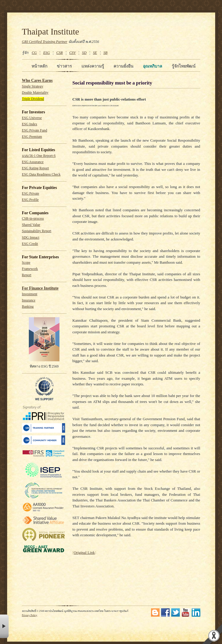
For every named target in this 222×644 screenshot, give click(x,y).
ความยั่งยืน (123, 66)
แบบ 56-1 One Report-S (39, 156)
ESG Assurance (33, 162)
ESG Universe (32, 118)
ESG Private (31, 194)
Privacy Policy (30, 615)
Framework (30, 269)
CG (34, 53)
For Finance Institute (40, 288)
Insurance (29, 300)
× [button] (4, 626)
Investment (30, 294)
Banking (28, 307)
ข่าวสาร (64, 66)
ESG (46, 53)
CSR (59, 53)
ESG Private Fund (35, 130)
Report (27, 275)
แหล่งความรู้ (93, 66)
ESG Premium (32, 137)
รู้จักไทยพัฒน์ (184, 66)
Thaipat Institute (51, 32)
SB (106, 53)
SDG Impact (31, 238)
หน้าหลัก (39, 66)
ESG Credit (30, 244)
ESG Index (30, 124)
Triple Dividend (33, 99)
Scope (26, 263)
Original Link (84, 552)
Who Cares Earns (37, 80)
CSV (73, 53)
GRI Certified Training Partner (45, 42)
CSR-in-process (33, 219)
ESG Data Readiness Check (41, 175)
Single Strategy (33, 86)
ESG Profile (30, 200)
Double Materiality (35, 93)
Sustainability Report (37, 231)
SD (84, 53)
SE (95, 53)
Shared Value (31, 225)
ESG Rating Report (36, 168)
